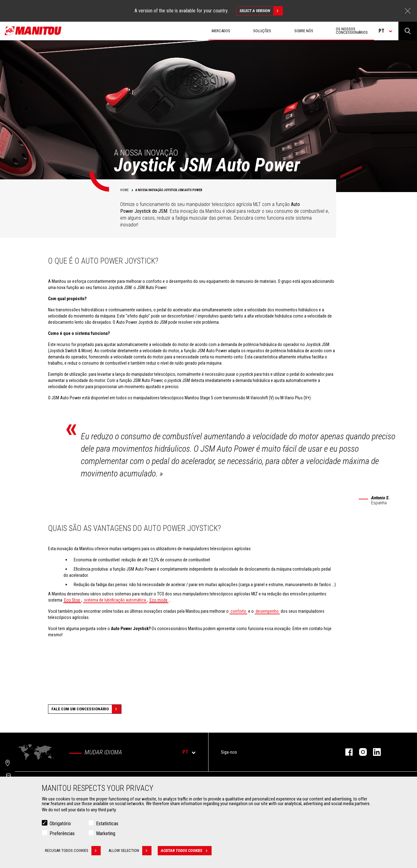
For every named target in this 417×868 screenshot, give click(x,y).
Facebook (346, 752)
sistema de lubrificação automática (115, 600)
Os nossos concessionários (352, 31)
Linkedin (374, 752)
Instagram (360, 752)
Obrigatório (60, 824)
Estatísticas (107, 824)
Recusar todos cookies (73, 851)
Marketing (106, 833)
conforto (238, 611)
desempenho (267, 611)
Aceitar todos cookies (186, 851)
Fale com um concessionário (86, 709)
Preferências (62, 833)
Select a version (261, 11)
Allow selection (130, 851)
